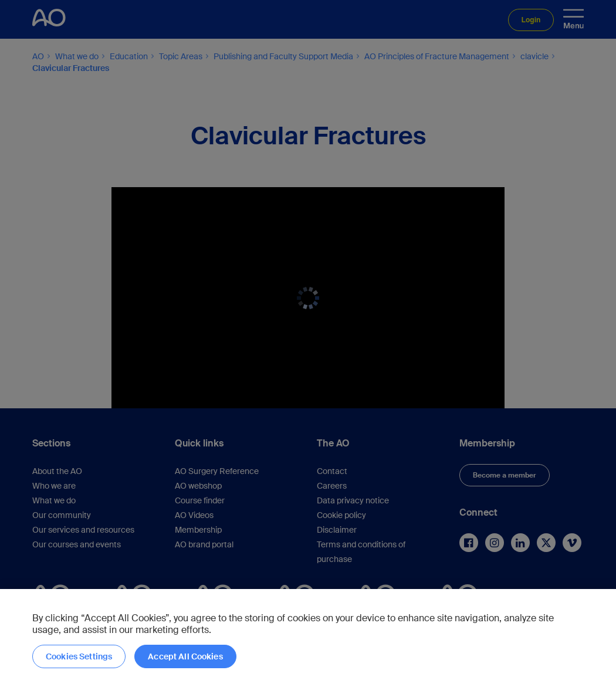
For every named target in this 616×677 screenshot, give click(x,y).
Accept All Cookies (185, 656)
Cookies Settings (79, 656)
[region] (308, 633)
